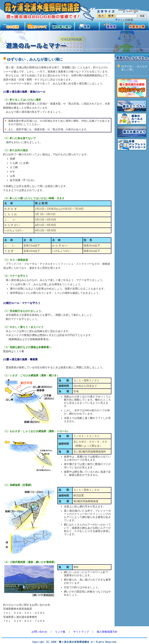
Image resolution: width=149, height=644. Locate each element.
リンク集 (60, 632)
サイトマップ (81, 632)
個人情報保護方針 (107, 632)
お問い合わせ (39, 632)
